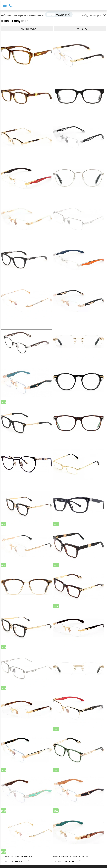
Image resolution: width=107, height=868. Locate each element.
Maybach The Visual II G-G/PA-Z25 (17, 856)
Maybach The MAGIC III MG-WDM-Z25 (70, 856)
